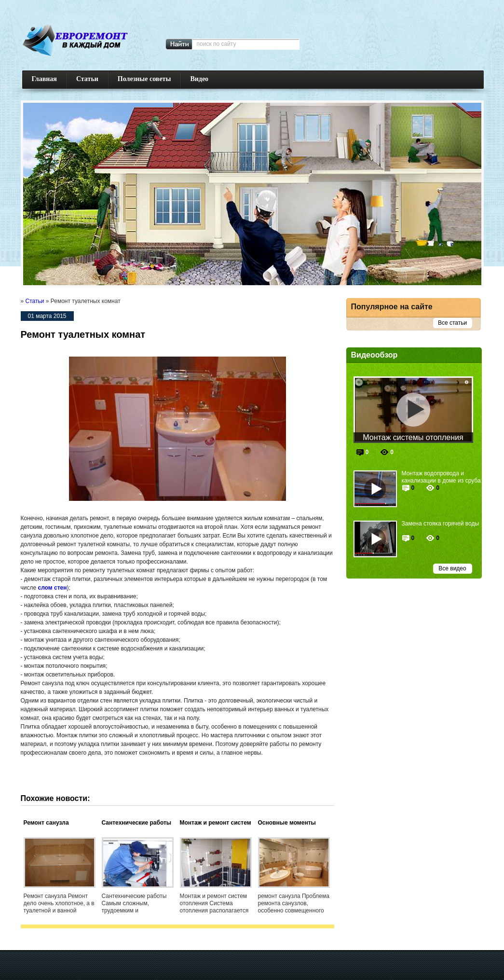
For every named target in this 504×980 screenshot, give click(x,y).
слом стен (52, 588)
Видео (199, 79)
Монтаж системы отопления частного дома (413, 438)
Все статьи (452, 323)
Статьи (87, 79)
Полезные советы (144, 79)
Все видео (452, 568)
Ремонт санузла (46, 823)
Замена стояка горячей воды (441, 524)
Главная (44, 79)
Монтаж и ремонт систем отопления (216, 823)
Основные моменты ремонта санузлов (287, 823)
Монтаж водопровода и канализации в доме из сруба (441, 477)
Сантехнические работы (137, 823)
